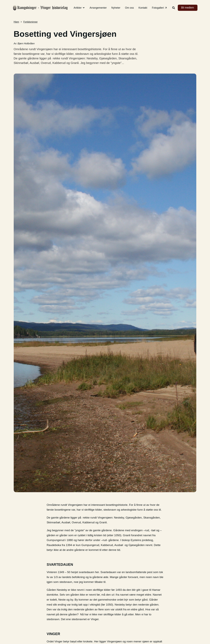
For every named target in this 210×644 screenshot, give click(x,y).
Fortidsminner (30, 22)
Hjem (16, 22)
